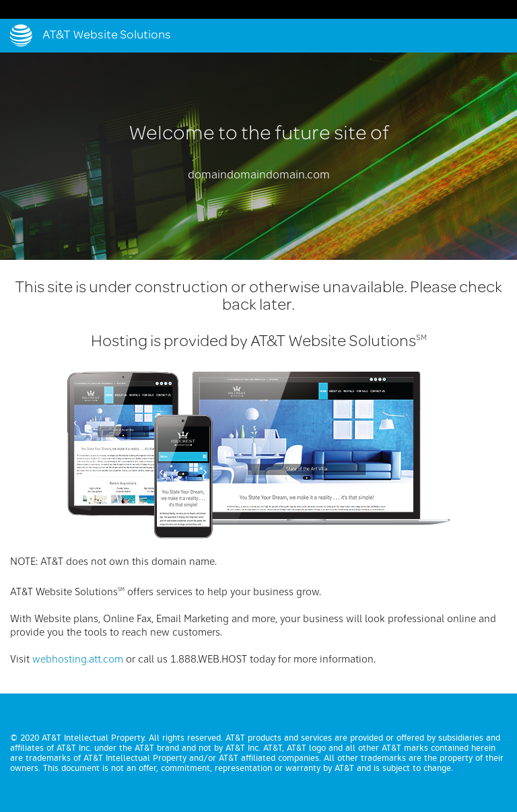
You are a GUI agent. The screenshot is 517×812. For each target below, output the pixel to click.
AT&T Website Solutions (107, 36)
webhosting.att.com (78, 660)
